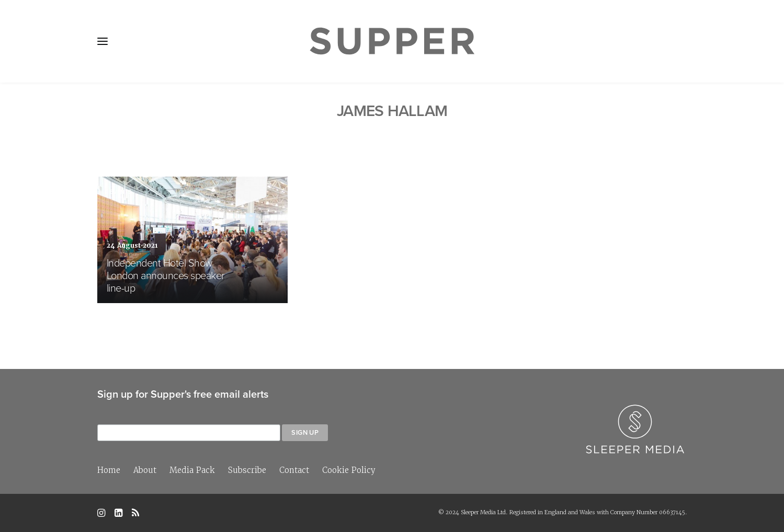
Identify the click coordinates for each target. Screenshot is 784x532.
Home (109, 470)
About (145, 470)
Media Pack (192, 470)
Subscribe (247, 470)
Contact (294, 470)
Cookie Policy (349, 470)
